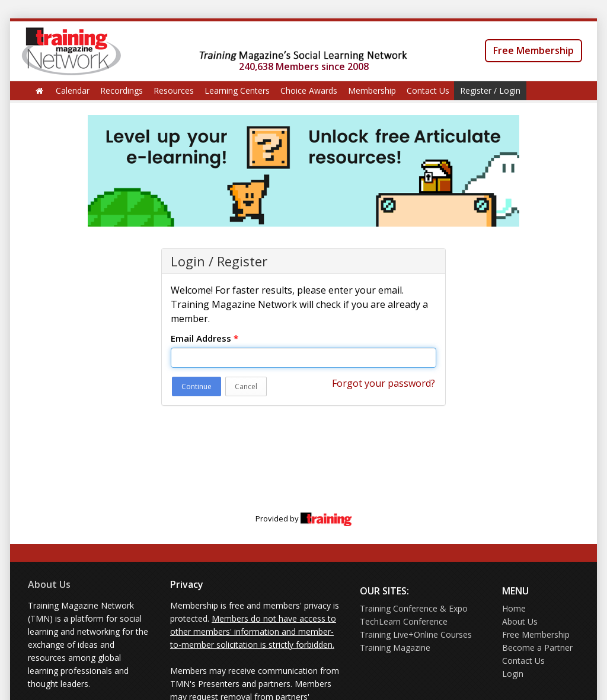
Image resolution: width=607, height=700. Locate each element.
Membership (372, 90)
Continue (197, 386)
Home (514, 608)
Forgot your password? (384, 383)
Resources (174, 90)
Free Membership (533, 50)
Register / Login (490, 90)
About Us (49, 584)
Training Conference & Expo (414, 608)
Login (513, 674)
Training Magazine (395, 647)
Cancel (246, 386)
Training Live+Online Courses (416, 634)
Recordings (122, 90)
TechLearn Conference (404, 621)
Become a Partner (537, 647)
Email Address (205, 338)
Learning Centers (237, 90)
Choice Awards (309, 90)
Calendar (73, 90)
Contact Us (428, 90)
